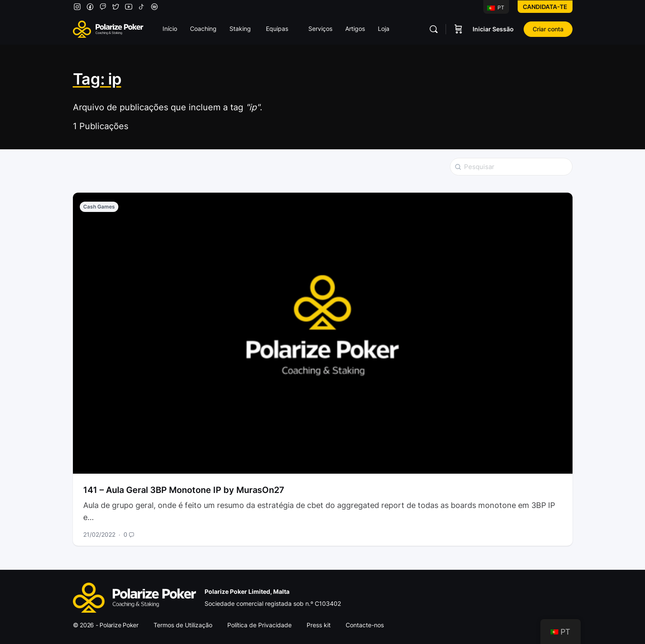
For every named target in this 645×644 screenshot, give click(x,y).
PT (496, 8)
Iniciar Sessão (493, 29)
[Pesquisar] (434, 29)
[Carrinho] (458, 29)
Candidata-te (545, 7)
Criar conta (548, 29)
